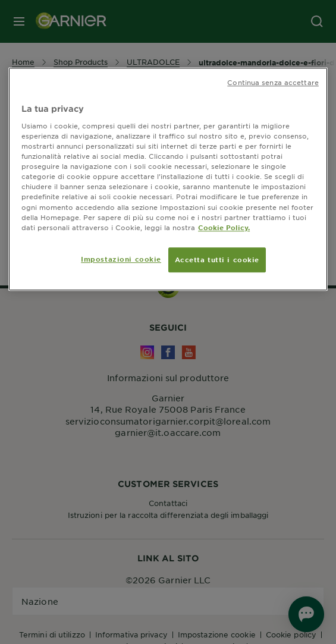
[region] (168, 179)
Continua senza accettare (273, 83)
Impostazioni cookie (121, 259)
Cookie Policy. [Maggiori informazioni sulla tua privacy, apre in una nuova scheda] (224, 227)
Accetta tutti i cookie (217, 259)
